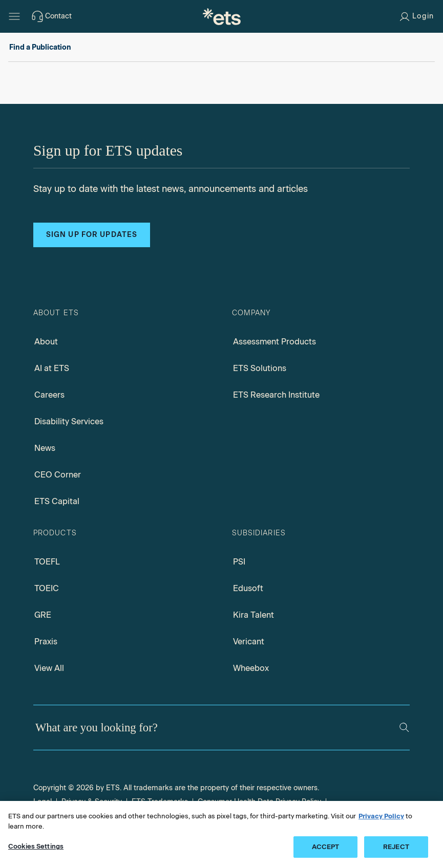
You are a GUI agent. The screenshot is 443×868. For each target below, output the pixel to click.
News (45, 448)
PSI (239, 562)
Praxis (46, 642)
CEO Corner (58, 475)
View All (49, 668)
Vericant (249, 642)
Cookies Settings (36, 846)
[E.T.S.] (222, 16)
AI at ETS (52, 368)
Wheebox (251, 668)
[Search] (404, 727)
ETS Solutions (260, 368)
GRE (43, 615)
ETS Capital (57, 501)
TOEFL (47, 562)
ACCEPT (326, 847)
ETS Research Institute (276, 395)
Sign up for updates (92, 235)
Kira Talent (254, 615)
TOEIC (47, 588)
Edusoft (248, 588)
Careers (49, 395)
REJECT (396, 847)
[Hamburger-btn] (14, 16)
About (46, 342)
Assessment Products (275, 342)
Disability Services (69, 421)
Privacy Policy (381, 816)
